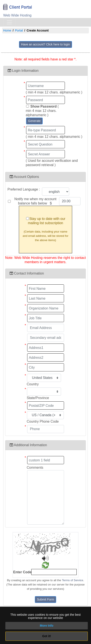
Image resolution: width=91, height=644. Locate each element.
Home (7, 30)
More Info (47, 626)
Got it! (47, 636)
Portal (19, 30)
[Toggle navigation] (9, 22)
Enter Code (22, 572)
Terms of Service (72, 580)
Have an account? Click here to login (45, 44)
